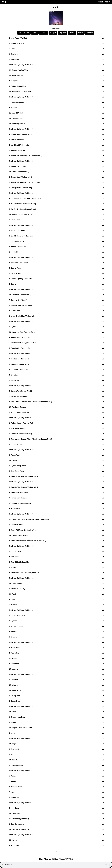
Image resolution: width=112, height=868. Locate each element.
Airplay (108, 2)
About (100, 2)
